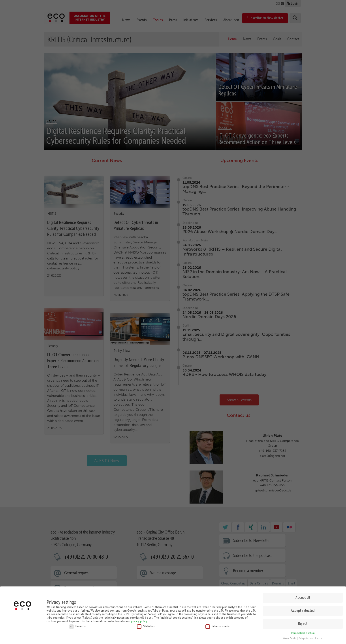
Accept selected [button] (303, 609)
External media (217, 624)
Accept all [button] (303, 595)
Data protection (306, 636)
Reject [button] (303, 622)
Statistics (146, 624)
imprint (319, 636)
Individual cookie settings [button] (303, 631)
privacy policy (139, 619)
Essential (78, 624)
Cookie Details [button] (290, 636)
